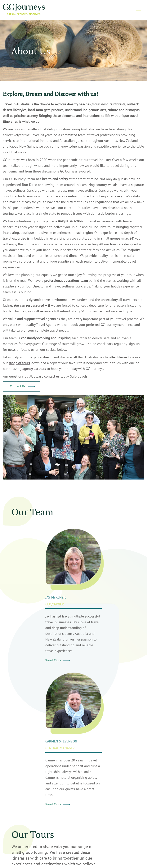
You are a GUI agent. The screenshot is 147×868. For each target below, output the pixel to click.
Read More (58, 660)
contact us (52, 376)
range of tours (19, 363)
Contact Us (22, 386)
